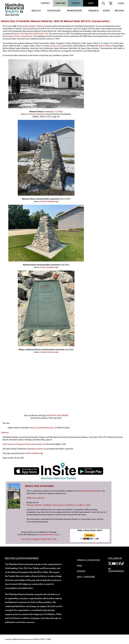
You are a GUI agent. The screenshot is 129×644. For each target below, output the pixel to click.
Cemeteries (70, 505)
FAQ (55, 539)
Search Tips (26, 539)
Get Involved (54, 11)
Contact (45, 3)
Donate (76, 3)
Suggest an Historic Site (42, 539)
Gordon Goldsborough (49, 201)
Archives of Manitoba (36, 114)
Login (121, 3)
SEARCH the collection (36, 498)
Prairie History (75, 11)
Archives (119, 11)
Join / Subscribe (86, 577)
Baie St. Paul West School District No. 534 (31, 34)
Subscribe (60, 3)
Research (94, 11)
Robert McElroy (105, 46)
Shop (91, 3)
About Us (36, 11)
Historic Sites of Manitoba (15, 21)
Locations (80, 505)
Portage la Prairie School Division (19, 36)
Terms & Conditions (88, 560)
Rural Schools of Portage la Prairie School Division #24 (25, 444)
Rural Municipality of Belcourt (33, 26)
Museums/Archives (34, 505)
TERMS (49, 639)
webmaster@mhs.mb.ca (49, 535)
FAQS (79, 566)
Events (107, 11)
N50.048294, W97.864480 (57, 415)
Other (88, 505)
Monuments (58, 505)
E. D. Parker (58, 111)
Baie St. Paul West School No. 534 (43, 428)
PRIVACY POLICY (40, 639)
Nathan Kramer (37, 449)
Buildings (48, 505)
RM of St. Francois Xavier (95, 21)
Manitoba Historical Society (90, 491)
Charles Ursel (55, 46)
